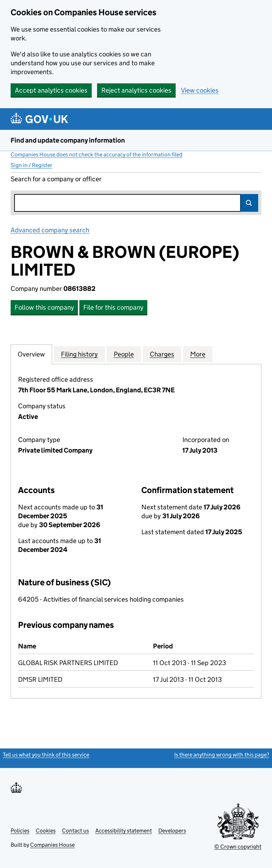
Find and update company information (68, 140)
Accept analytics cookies (51, 90)
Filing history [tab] (79, 354)
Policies (20, 831)
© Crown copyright (238, 847)
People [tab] (124, 354)
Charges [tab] (162, 354)
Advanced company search (50, 230)
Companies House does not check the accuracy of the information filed (97, 154)
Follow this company (44, 307)
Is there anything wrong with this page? (222, 755)
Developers (172, 831)
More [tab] (198, 354)
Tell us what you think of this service (46, 755)
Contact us (75, 831)
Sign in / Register (32, 165)
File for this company (113, 307)
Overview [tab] (31, 354)
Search (249, 203)
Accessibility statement (124, 831)
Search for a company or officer (56, 179)
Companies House (52, 845)
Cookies (46, 831)
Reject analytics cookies (136, 90)
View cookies (200, 90)
